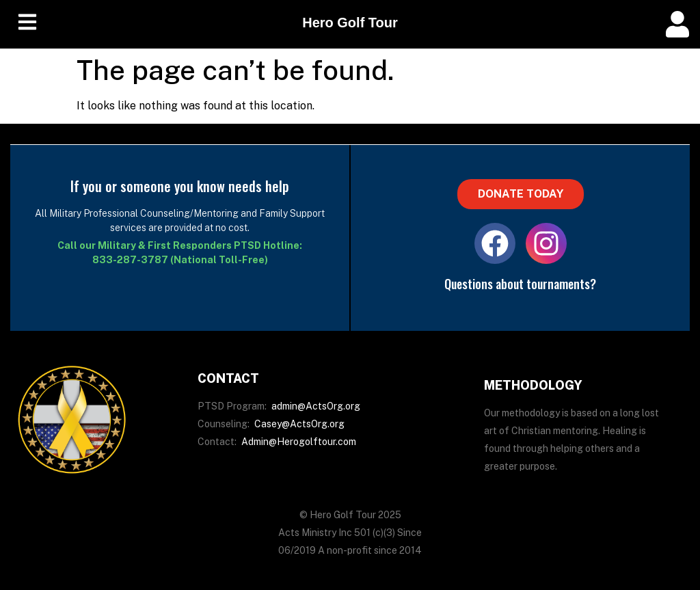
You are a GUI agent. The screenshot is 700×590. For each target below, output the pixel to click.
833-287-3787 (130, 260)
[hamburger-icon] (27, 24)
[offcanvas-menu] (677, 24)
